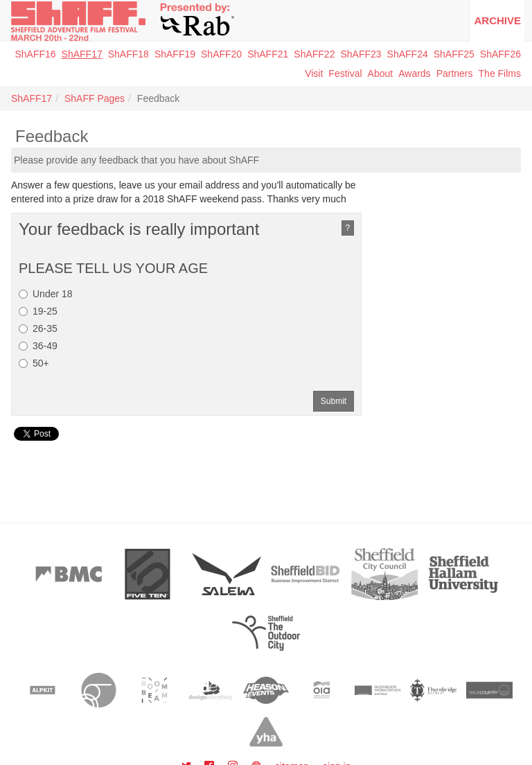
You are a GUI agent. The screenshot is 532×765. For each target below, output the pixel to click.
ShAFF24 (408, 54)
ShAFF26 (500, 54)
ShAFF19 (175, 54)
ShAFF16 (35, 54)
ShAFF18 (128, 54)
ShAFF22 (314, 54)
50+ (34, 363)
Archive (497, 20)
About (381, 73)
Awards (414, 73)
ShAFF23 (361, 54)
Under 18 (46, 294)
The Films (500, 73)
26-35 (38, 328)
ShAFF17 (82, 54)
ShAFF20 (221, 54)
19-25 (38, 311)
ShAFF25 (454, 54)
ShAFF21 (268, 54)
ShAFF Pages (95, 98)
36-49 (38, 346)
